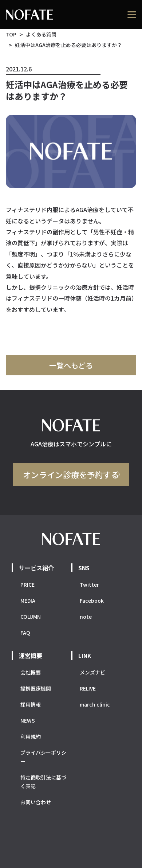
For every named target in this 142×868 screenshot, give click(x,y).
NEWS (28, 720)
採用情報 (31, 704)
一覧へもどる (71, 365)
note (86, 617)
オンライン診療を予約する (71, 474)
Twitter (89, 584)
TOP (11, 34)
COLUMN (31, 617)
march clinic (95, 704)
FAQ (25, 633)
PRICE (27, 584)
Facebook (92, 601)
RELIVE (88, 688)
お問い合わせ (36, 802)
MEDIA (28, 601)
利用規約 (31, 736)
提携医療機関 (36, 688)
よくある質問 (41, 34)
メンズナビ (92, 672)
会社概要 (31, 672)
